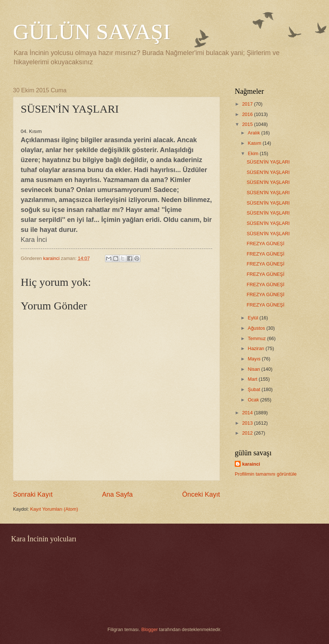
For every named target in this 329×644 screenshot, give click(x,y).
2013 (248, 423)
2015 (248, 124)
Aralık (255, 133)
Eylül (253, 318)
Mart (253, 379)
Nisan (255, 369)
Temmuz (257, 338)
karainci (251, 464)
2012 (248, 433)
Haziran (257, 348)
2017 (248, 104)
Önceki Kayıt (201, 494)
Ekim (254, 153)
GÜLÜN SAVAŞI (92, 32)
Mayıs (255, 359)
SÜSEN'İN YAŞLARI (268, 162)
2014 (248, 413)
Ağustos (257, 328)
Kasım (255, 143)
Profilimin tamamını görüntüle (266, 474)
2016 (248, 114)
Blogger (149, 629)
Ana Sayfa (117, 494)
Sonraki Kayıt (33, 494)
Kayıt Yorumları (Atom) (54, 509)
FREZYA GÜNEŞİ (265, 244)
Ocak (254, 400)
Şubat (255, 389)
